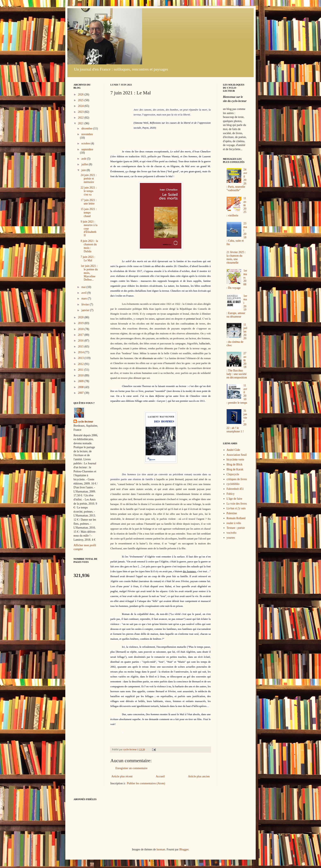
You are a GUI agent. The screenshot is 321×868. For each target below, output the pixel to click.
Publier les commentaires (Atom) (146, 783)
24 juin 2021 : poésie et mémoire (89, 179)
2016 (81, 341)
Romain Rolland (236, 518)
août (84, 159)
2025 (81, 100)
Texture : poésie (236, 528)
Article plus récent (122, 776)
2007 (81, 393)
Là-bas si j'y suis (236, 508)
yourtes (231, 538)
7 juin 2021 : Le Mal (88, 259)
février (85, 304)
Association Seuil (237, 455)
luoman (161, 849)
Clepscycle (233, 474)
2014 (81, 352)
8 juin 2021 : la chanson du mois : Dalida (89, 246)
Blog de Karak (235, 469)
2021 (81, 123)
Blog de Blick (235, 464)
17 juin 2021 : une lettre (89, 202)
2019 (81, 323)
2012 (81, 364)
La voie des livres (237, 504)
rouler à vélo (234, 523)
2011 (81, 370)
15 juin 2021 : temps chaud (89, 213)
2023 (81, 112)
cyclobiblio (233, 484)
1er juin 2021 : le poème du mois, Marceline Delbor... (89, 273)
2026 (81, 94)
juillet (85, 164)
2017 (81, 335)
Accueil (160, 776)
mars (84, 299)
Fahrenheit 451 (235, 489)
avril (84, 293)
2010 (81, 375)
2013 (81, 358)
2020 (81, 317)
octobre (86, 143)
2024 (81, 106)
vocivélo (232, 533)
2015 (81, 347)
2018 (81, 329)
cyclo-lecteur (85, 422)
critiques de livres (237, 479)
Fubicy (231, 494)
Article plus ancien (199, 776)
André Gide (233, 450)
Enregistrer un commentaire (131, 768)
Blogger (184, 849)
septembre (87, 149)
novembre (87, 134)
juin (84, 170)
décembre (87, 128)
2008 (81, 387)
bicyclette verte (235, 460)
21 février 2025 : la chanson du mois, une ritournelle (236, 257)
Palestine (232, 513)
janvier (86, 310)
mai (84, 287)
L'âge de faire (234, 499)
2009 (81, 381)
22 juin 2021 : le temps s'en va (89, 191)
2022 (81, 118)
